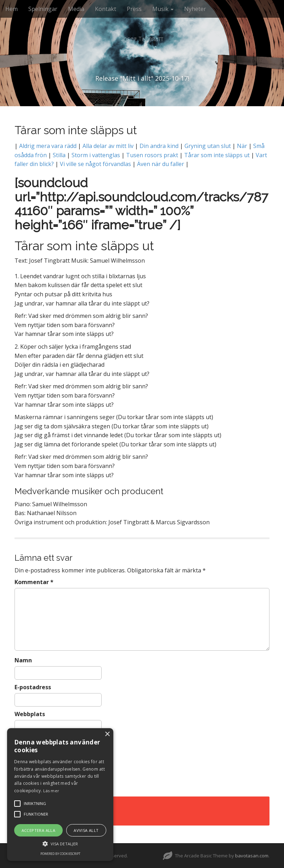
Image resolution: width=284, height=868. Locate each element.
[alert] (60, 795)
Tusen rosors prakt (152, 155)
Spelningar (43, 9)
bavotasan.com (252, 856)
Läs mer (51, 791)
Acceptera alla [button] (39, 830)
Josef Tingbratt (142, 39)
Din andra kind (159, 146)
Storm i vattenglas (96, 155)
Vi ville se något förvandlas (95, 164)
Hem (12, 9)
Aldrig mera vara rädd (48, 146)
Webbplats (30, 714)
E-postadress (33, 687)
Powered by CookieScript (60, 854)
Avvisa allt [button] (86, 830)
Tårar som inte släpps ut (217, 155)
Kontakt (106, 9)
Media (76, 9)
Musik (163, 9)
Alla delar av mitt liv (108, 146)
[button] (60, 843)
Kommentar (34, 582)
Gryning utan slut (208, 146)
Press (134, 9)
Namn (23, 660)
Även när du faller (160, 164)
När (242, 146)
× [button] (107, 734)
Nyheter (195, 9)
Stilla (59, 155)
